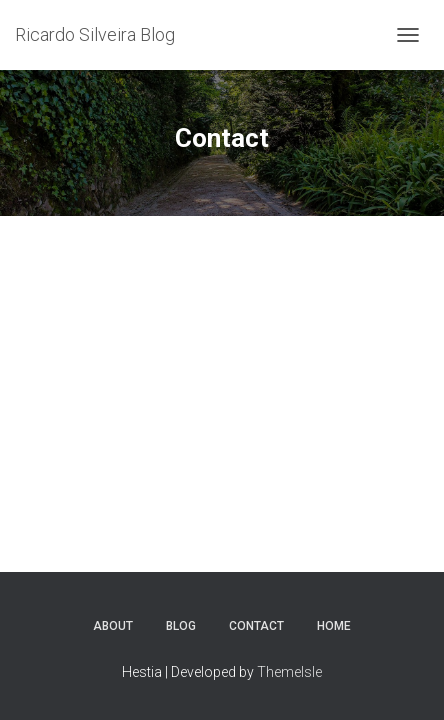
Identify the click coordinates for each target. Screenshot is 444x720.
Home (334, 626)
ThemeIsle (289, 672)
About (113, 626)
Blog (181, 626)
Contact (256, 626)
